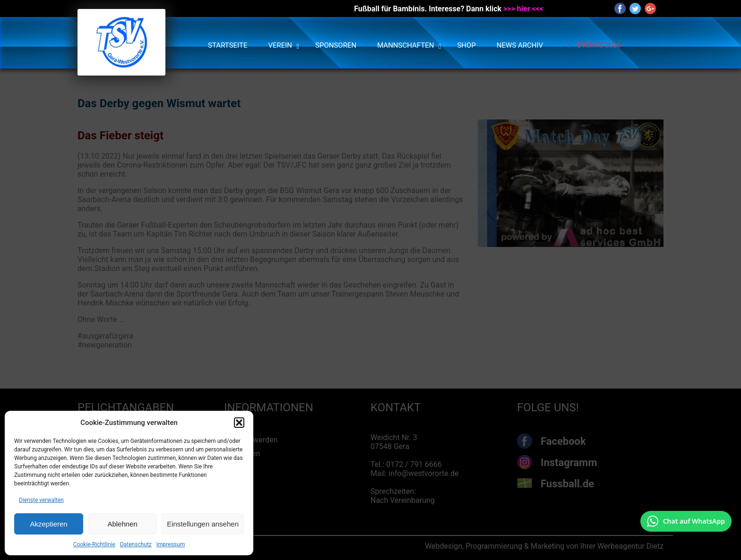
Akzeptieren (48, 524)
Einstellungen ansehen (203, 524)
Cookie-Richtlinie (94, 544)
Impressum (171, 544)
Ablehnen (122, 524)
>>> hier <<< (523, 9)
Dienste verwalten (41, 500)
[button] (239, 423)
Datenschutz (136, 544)
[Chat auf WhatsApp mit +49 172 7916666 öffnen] (686, 521)
